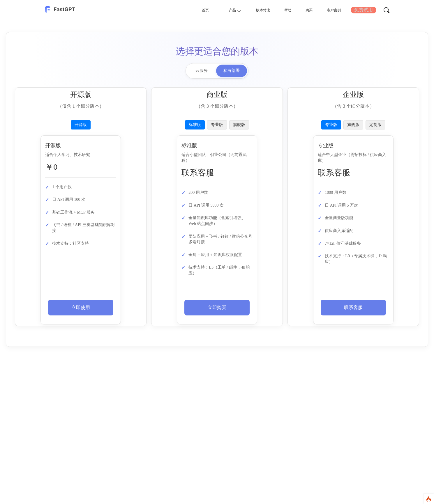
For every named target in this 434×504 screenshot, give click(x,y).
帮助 (278, 10)
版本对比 (250, 10)
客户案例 (330, 10)
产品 (218, 10)
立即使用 (81, 307)
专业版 (217, 125)
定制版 (375, 125)
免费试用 (363, 10)
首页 (186, 10)
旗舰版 (239, 125)
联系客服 (353, 307)
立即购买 (217, 307)
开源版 (81, 125)
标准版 (195, 125)
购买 (301, 10)
